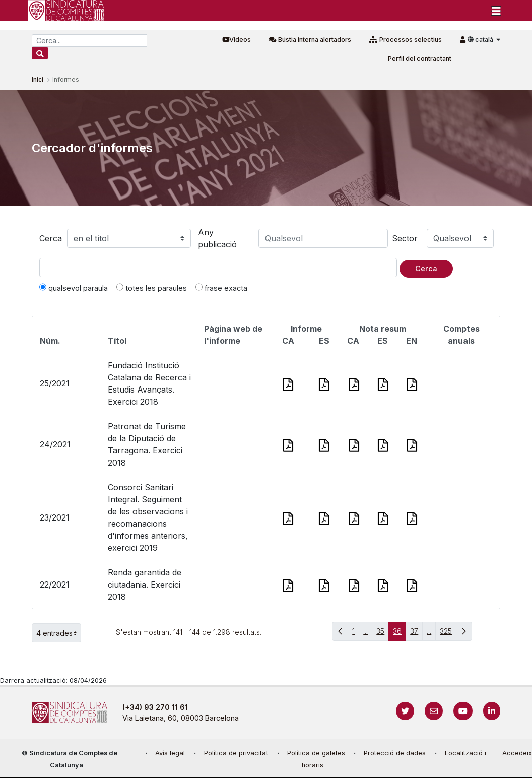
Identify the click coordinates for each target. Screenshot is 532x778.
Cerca (51, 238)
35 (383, 634)
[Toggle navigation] (496, 11)
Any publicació (217, 238)
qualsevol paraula (74, 288)
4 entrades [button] (59, 633)
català (481, 40)
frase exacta (221, 288)
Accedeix (517, 753)
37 (416, 634)
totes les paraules (152, 288)
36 (400, 634)
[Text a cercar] (218, 268)
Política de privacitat (236, 753)
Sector (405, 238)
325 (448, 634)
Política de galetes (316, 753)
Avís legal (170, 753)
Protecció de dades (395, 753)
